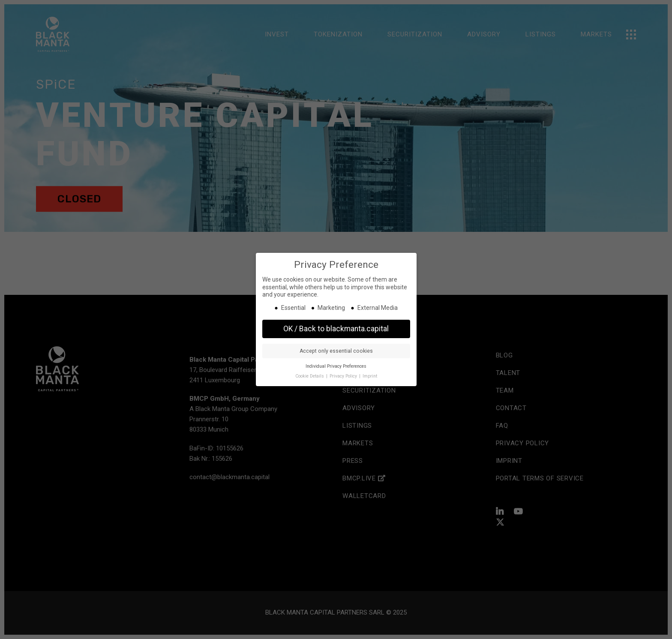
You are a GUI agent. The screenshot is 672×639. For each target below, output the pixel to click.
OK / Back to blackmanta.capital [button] (336, 329)
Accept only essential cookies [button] (336, 351)
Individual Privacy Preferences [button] (336, 366)
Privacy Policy (344, 376)
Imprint (370, 376)
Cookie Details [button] (310, 376)
